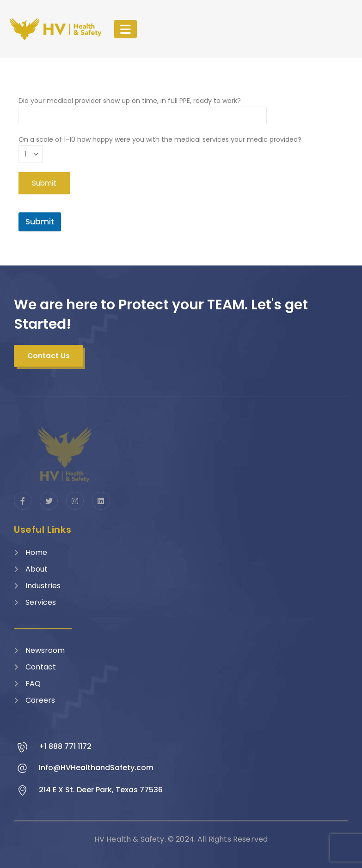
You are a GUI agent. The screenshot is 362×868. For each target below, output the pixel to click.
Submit (40, 222)
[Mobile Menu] (126, 29)
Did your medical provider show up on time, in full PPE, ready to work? (143, 108)
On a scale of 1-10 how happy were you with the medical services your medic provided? (160, 147)
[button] (49, 356)
